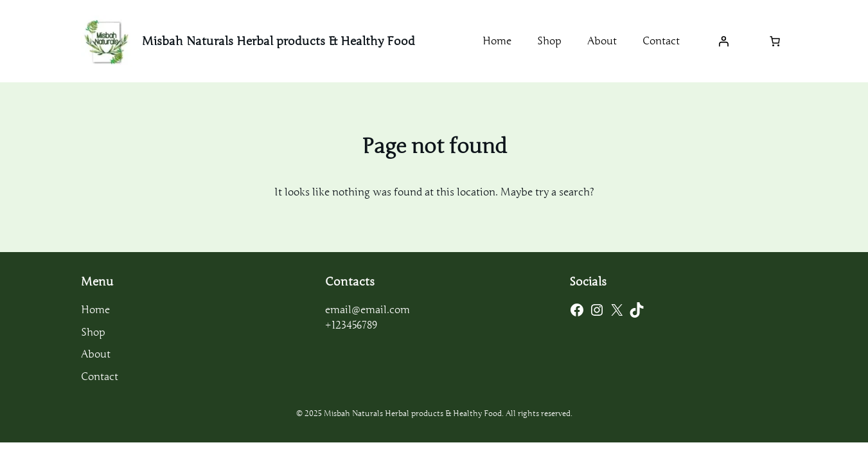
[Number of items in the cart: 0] (775, 41)
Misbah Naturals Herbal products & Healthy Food (279, 41)
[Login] (723, 41)
